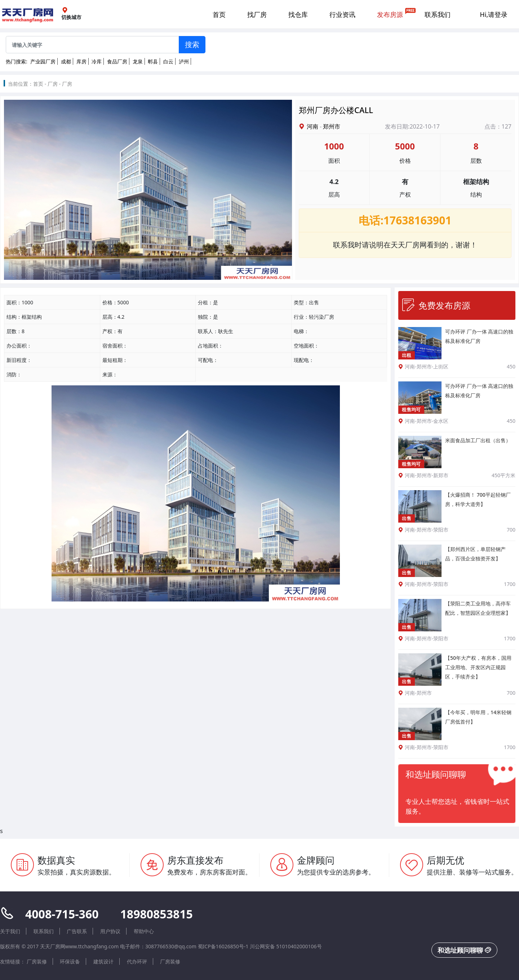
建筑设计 (103, 961)
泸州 (184, 61)
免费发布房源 (436, 305)
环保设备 (70, 961)
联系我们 (438, 14)
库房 (81, 61)
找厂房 (257, 14)
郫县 (153, 61)
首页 (219, 14)
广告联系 (77, 931)
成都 (66, 61)
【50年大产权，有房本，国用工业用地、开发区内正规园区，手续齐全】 (478, 667)
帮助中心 (144, 931)
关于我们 (10, 931)
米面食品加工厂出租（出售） (478, 440)
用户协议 (110, 931)
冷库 (97, 61)
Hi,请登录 (494, 14)
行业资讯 (342, 14)
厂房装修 (37, 961)
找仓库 (298, 14)
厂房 (53, 84)
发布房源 (390, 14)
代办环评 (137, 961)
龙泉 (138, 61)
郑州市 (332, 126)
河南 (312, 126)
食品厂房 (117, 61)
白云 (168, 61)
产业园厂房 (43, 61)
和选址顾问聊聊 (464, 950)
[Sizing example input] (92, 45)
